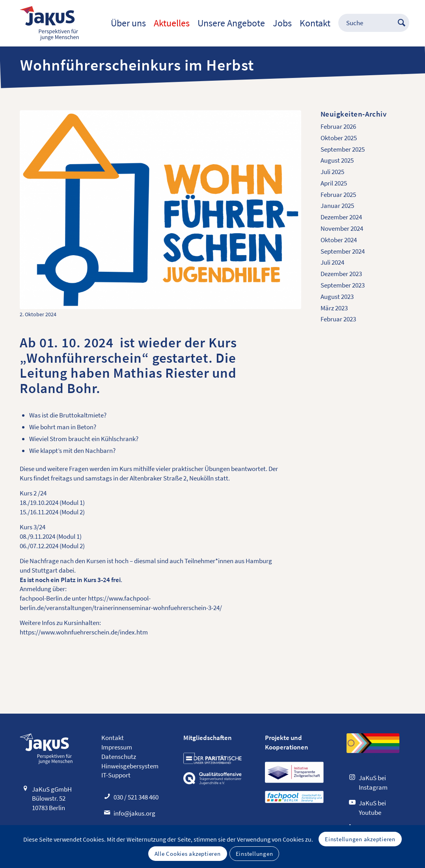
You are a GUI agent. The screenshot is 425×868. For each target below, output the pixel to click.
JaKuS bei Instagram (373, 783)
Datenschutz (119, 757)
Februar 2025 (338, 195)
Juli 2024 (332, 262)
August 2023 (337, 297)
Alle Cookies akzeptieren (188, 854)
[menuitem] (128, 23)
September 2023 (343, 285)
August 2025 (337, 160)
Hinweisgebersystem (130, 766)
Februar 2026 (338, 126)
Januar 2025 (337, 206)
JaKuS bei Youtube (372, 808)
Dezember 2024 (341, 217)
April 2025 (334, 183)
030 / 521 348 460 (136, 797)
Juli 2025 (332, 172)
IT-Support (116, 775)
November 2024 (342, 228)
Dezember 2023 (341, 274)
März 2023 (334, 308)
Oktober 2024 (339, 240)
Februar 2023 (338, 319)
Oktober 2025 (339, 138)
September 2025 (343, 149)
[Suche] (370, 23)
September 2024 (343, 251)
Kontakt (113, 738)
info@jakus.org (134, 813)
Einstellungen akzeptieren (360, 839)
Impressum (117, 747)
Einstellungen (254, 854)
